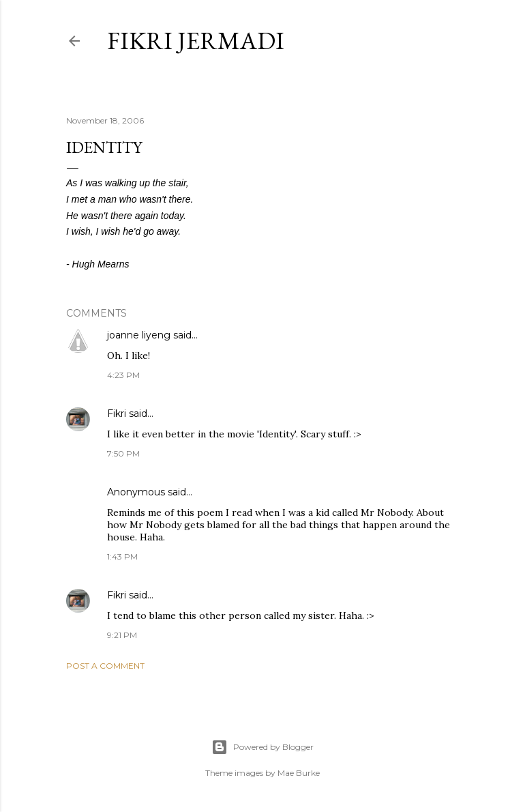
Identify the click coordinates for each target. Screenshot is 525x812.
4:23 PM (123, 375)
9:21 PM (122, 635)
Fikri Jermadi (196, 41)
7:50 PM (123, 453)
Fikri (117, 414)
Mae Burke (299, 773)
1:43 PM (122, 556)
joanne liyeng (139, 335)
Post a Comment (105, 666)
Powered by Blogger (262, 747)
